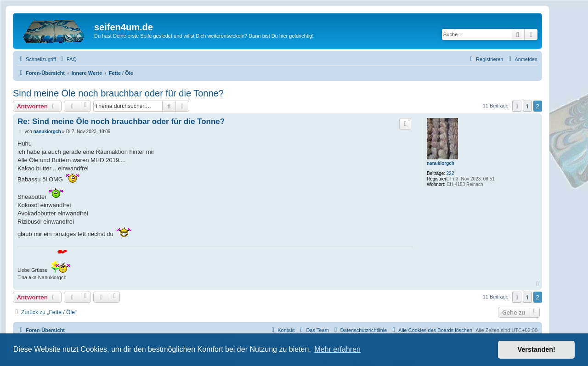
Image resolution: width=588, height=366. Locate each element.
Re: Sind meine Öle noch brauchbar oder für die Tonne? (121, 121)
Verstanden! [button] (537, 349)
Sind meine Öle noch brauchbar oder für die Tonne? (118, 93)
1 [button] (527, 106)
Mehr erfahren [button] (337, 349)
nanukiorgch (441, 163)
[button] (517, 106)
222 (450, 173)
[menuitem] (68, 59)
